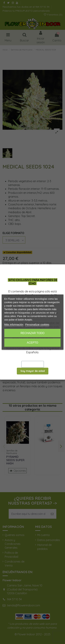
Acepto (33, 343)
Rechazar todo (32, 333)
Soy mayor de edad (33, 371)
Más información (14, 324)
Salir (33, 364)
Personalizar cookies (37, 324)
